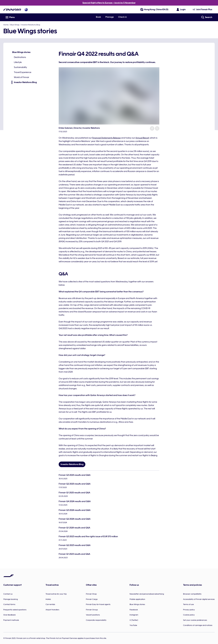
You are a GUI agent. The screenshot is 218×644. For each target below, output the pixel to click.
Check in (122, 17)
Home (6, 25)
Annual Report (142, 138)
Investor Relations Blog (31, 25)
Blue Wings (15, 25)
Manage (110, 17)
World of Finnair (21, 77)
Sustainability (20, 67)
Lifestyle (18, 62)
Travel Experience (23, 72)
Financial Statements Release (106, 138)
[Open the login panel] (181, 9)
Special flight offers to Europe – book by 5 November (109, 3)
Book (98, 17)
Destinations (20, 57)
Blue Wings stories (21, 52)
